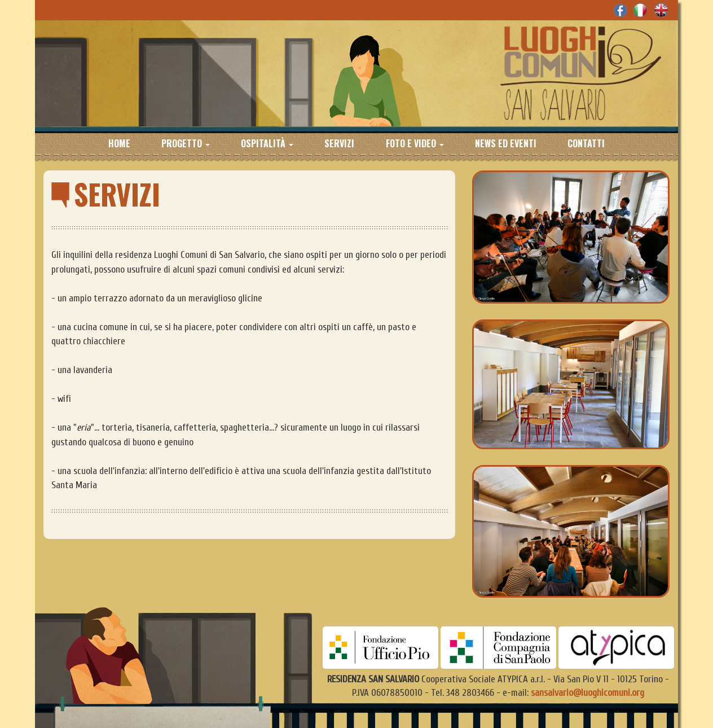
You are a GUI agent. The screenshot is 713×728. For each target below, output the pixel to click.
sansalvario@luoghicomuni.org (587, 693)
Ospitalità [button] (267, 143)
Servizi (339, 143)
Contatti (586, 143)
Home (119, 143)
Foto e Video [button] (415, 143)
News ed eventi (506, 143)
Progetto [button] (186, 143)
